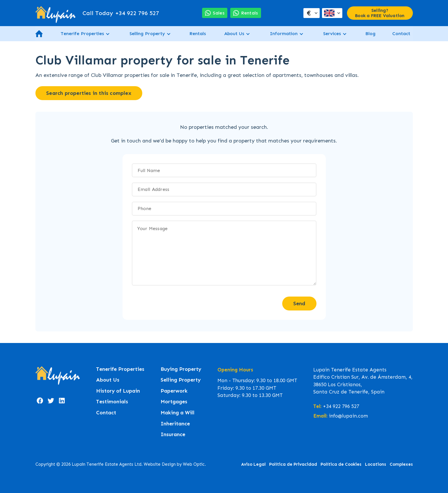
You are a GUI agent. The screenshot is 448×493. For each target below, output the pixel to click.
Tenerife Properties (82, 34)
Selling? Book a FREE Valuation (380, 13)
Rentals (198, 34)
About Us (234, 34)
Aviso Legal (253, 464)
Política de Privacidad (293, 464)
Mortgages (174, 402)
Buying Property (181, 369)
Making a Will (178, 413)
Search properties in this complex (89, 93)
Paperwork (174, 391)
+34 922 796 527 (121, 13)
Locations (376, 464)
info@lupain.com (348, 416)
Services (332, 34)
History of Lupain (118, 391)
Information (284, 34)
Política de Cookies (341, 464)
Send (299, 304)
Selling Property (147, 34)
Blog (370, 34)
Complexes (401, 464)
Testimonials (112, 402)
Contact (401, 34)
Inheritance (175, 424)
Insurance (173, 435)
